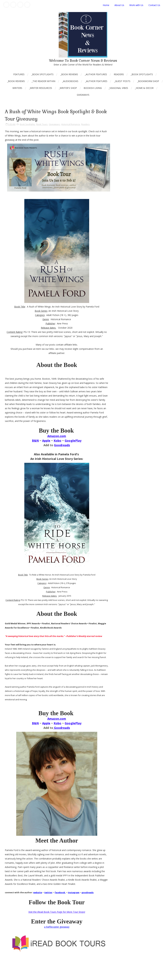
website (38, 892)
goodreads (88, 892)
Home (106, 5)
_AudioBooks (70, 81)
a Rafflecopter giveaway (57, 927)
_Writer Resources (41, 88)
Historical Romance (71, 124)
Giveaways (83, 95)
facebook (60, 892)
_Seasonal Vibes (118, 88)
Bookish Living (93, 88)
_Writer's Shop (68, 88)
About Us (119, 5)
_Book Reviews (69, 74)
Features (19, 74)
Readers (119, 74)
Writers (17, 88)
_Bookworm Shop (148, 81)
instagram (74, 892)
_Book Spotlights (42, 74)
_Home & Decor (144, 88)
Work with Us (136, 5)
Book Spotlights (27, 124)
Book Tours (42, 124)
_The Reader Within (43, 81)
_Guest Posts (122, 81)
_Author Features (96, 74)
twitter (48, 892)
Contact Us (154, 5)
